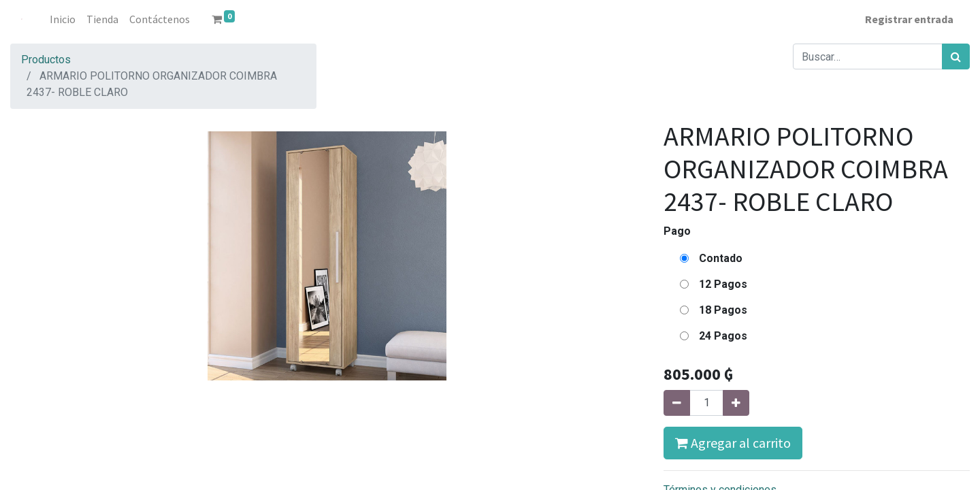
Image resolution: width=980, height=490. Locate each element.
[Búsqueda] (956, 56)
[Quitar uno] (677, 403)
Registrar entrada (909, 19)
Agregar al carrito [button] (733, 443)
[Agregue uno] (736, 403)
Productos (46, 60)
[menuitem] (63, 19)
